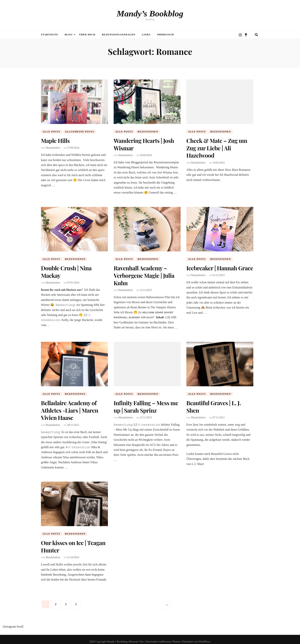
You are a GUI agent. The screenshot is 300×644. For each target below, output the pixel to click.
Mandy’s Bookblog (150, 14)
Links (146, 34)
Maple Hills (55, 140)
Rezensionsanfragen (119, 34)
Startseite (50, 34)
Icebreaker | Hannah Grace (220, 267)
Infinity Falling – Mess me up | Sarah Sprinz (146, 404)
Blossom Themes (171, 637)
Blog (69, 34)
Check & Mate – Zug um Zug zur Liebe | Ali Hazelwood (217, 147)
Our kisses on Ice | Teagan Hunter (73, 543)
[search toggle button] (256, 35)
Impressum (165, 34)
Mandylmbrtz (53, 147)
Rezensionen (148, 132)
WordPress (204, 637)
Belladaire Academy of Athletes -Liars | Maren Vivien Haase (70, 408)
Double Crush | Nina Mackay (66, 271)
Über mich (87, 34)
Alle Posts (51, 132)
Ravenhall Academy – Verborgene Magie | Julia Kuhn (144, 274)
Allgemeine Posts (80, 132)
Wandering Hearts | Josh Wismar (144, 144)
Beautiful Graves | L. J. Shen (214, 404)
